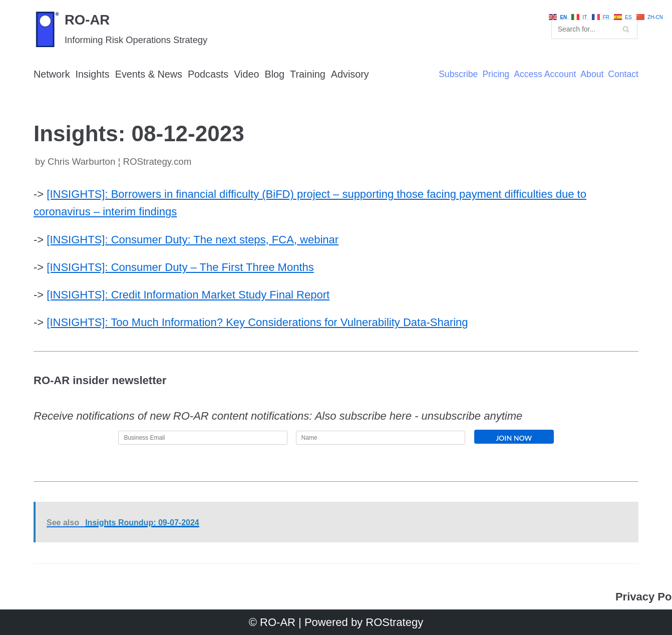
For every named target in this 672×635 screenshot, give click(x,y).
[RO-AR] (120, 29)
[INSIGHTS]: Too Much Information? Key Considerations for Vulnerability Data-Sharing (257, 322)
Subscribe (458, 75)
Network (52, 74)
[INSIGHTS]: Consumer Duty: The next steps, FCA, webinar (193, 240)
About (592, 75)
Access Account (545, 75)
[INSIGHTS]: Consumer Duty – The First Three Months (180, 267)
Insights (93, 74)
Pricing (496, 75)
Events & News (149, 74)
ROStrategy (394, 622)
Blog (275, 74)
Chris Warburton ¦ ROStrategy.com (119, 162)
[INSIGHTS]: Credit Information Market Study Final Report (188, 295)
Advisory (350, 74)
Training (308, 74)
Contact (623, 75)
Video (246, 74)
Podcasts (208, 74)
